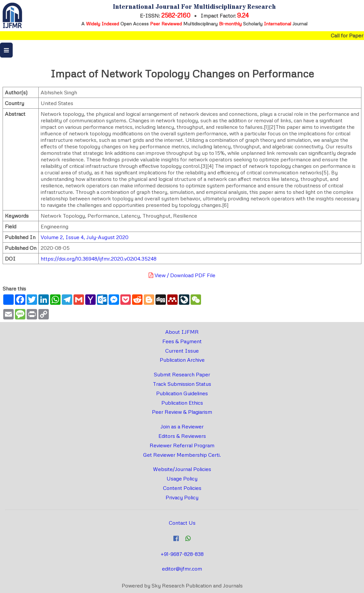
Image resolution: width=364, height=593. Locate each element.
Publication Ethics (182, 403)
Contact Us (182, 523)
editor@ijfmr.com (182, 569)
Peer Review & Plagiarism (182, 412)
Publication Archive (182, 360)
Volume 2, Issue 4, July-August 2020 (85, 237)
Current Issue (182, 351)
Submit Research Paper (182, 374)
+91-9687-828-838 (182, 554)
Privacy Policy (182, 497)
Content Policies (182, 488)
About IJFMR (182, 332)
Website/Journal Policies (182, 469)
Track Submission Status (182, 384)
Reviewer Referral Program (182, 445)
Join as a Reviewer (182, 426)
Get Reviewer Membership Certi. (182, 455)
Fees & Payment (182, 341)
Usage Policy (182, 478)
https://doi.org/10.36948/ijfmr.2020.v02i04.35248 (99, 259)
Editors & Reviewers (182, 436)
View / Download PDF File (182, 275)
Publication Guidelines (182, 393)
